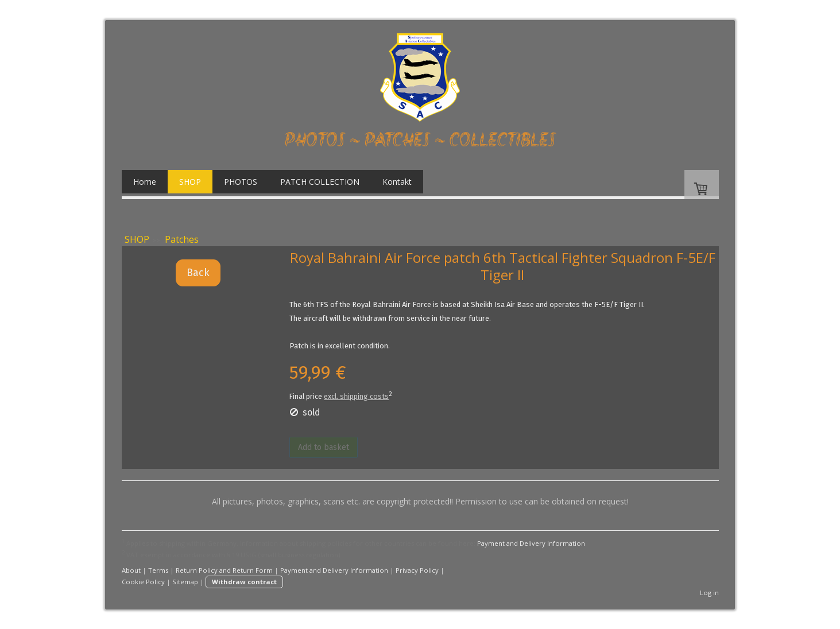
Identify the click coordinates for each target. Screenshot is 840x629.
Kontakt (397, 182)
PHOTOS (241, 182)
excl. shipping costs (356, 396)
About (131, 570)
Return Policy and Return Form (224, 570)
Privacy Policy (417, 570)
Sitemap (185, 582)
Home (145, 182)
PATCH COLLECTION (320, 182)
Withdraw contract (244, 582)
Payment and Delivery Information (531, 543)
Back (198, 273)
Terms (158, 570)
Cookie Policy (143, 582)
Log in (709, 593)
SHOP (190, 182)
